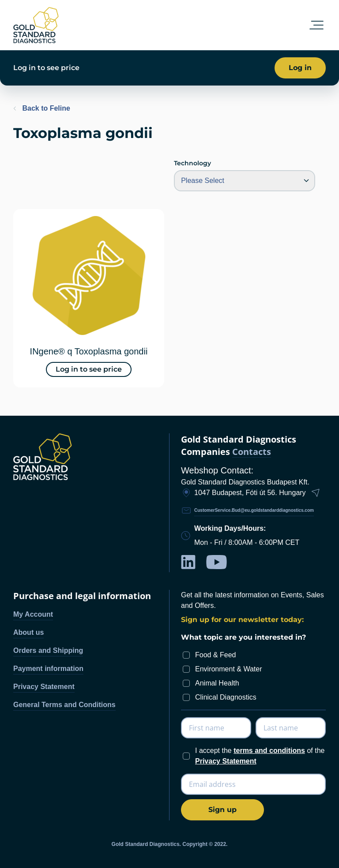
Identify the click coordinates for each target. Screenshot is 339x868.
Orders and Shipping (48, 650)
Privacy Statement (44, 687)
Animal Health (217, 683)
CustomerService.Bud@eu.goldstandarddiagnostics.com (254, 510)
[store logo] (36, 25)
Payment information (48, 669)
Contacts (252, 452)
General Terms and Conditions (64, 705)
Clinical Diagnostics (226, 697)
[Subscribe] (222, 810)
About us (28, 632)
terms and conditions (269, 751)
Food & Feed (216, 655)
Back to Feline (42, 108)
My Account (33, 614)
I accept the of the (260, 756)
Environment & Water (228, 669)
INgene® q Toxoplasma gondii (89, 351)
